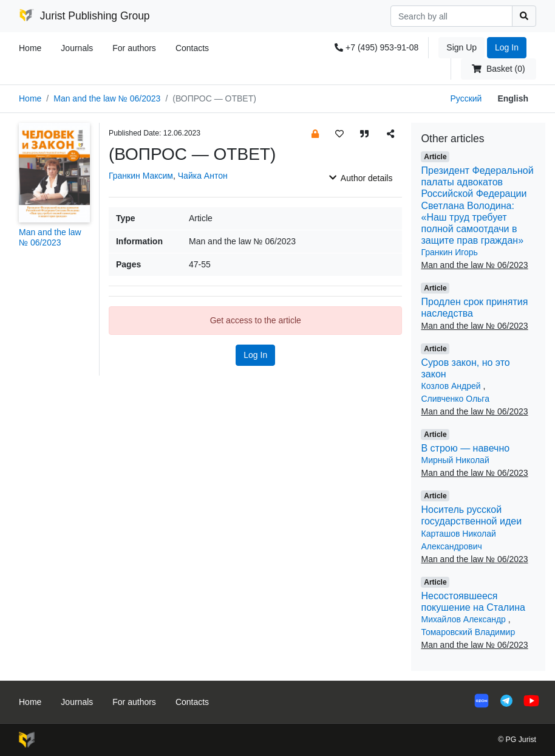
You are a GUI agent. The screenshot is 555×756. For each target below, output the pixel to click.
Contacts (192, 48)
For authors (134, 48)
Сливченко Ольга (455, 399)
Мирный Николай (455, 460)
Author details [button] (361, 178)
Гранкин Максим (141, 176)
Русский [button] (466, 98)
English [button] (513, 98)
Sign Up (461, 47)
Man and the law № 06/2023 (107, 98)
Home (30, 48)
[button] (315, 133)
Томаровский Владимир (468, 632)
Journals (77, 48)
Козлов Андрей (452, 386)
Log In (507, 47)
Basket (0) (498, 69)
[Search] (451, 16)
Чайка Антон (203, 176)
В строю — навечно (465, 448)
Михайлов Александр (464, 619)
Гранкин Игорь (449, 252)
